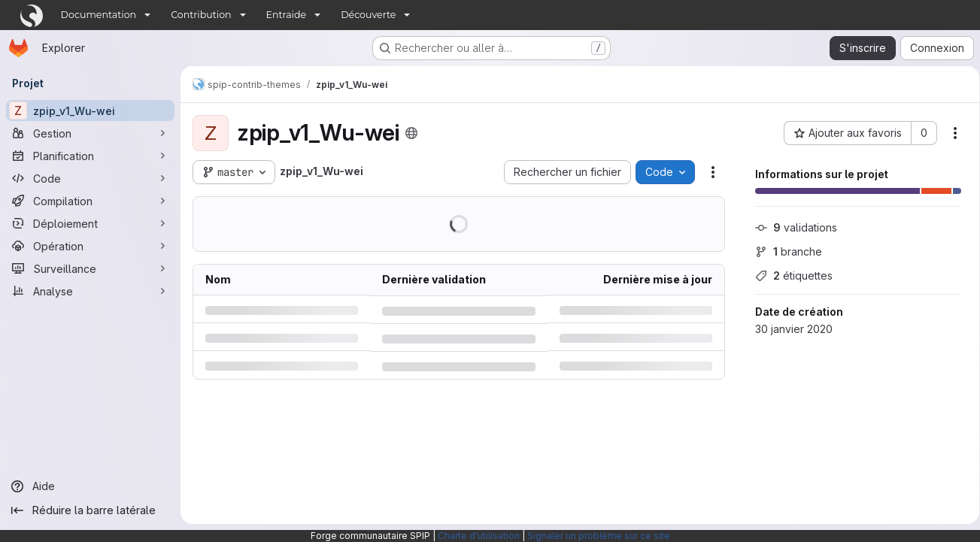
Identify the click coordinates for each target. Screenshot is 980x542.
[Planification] (90, 156)
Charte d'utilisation (479, 536)
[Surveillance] (90, 268)
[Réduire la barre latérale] (90, 510)
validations (791, 227)
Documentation (99, 15)
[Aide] (90, 486)
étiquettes (789, 276)
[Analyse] (90, 291)
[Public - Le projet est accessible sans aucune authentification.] (411, 133)
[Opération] (90, 246)
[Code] (90, 178)
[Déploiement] (90, 223)
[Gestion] (90, 133)
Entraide (287, 15)
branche (783, 251)
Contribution (201, 15)
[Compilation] (90, 201)
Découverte (368, 15)
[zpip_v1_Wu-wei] (90, 111)
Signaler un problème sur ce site (599, 536)
